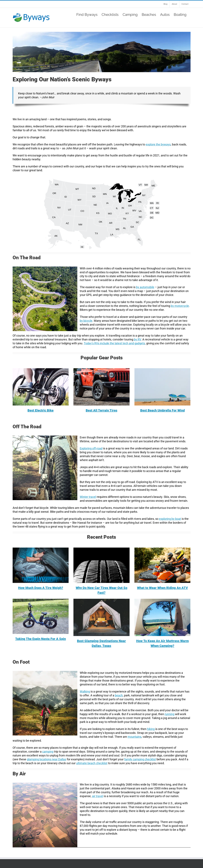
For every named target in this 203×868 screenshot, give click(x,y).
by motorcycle (180, 306)
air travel (98, 796)
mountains (134, 737)
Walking (85, 691)
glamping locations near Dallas (47, 759)
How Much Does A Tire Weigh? (41, 588)
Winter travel (88, 497)
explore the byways (158, 144)
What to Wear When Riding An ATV (162, 588)
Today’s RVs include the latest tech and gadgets (114, 343)
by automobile (145, 287)
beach (119, 695)
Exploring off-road (91, 448)
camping (48, 752)
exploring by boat (170, 519)
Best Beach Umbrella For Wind (162, 410)
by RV (137, 339)
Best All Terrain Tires (101, 410)
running (170, 714)
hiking (151, 729)
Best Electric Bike (41, 410)
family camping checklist (140, 759)
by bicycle (86, 321)
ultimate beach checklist (92, 763)
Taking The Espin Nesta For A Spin (41, 639)
